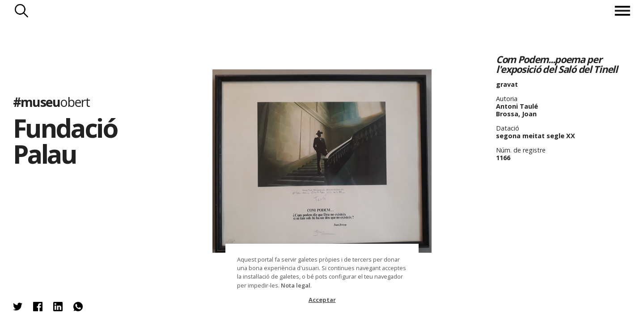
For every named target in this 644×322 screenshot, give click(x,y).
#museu (51, 102)
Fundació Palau (65, 141)
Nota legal (296, 285)
